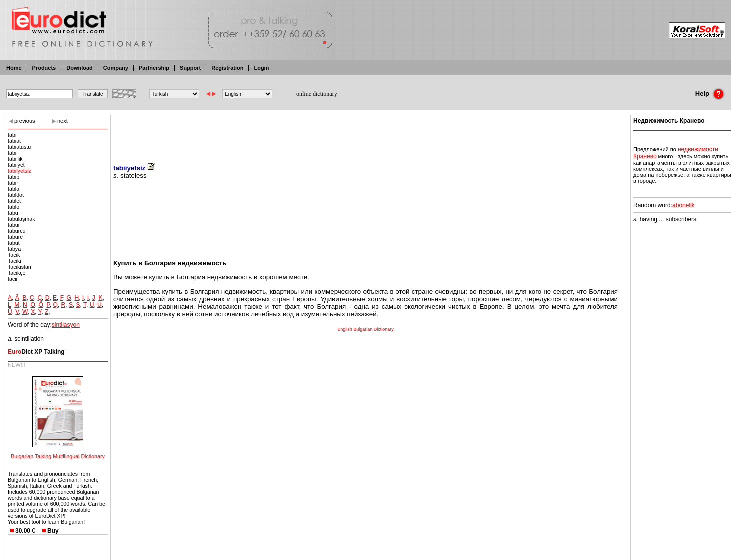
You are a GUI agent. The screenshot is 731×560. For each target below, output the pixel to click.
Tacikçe (17, 273)
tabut (14, 243)
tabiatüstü (19, 147)
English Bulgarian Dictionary (365, 329)
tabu (13, 213)
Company (116, 68)
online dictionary (317, 94)
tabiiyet (16, 165)
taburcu (17, 231)
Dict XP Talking (36, 352)
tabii (13, 153)
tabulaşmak (22, 219)
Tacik (14, 255)
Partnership (154, 68)
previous (25, 121)
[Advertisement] (366, 132)
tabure (15, 237)
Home (14, 68)
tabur (14, 225)
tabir (13, 183)
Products (44, 68)
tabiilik (15, 159)
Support (190, 68)
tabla (14, 189)
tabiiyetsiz (20, 171)
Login (261, 68)
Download (80, 68)
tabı (12, 135)
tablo (14, 207)
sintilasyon (66, 325)
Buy (53, 531)
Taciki (15, 261)
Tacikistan (20, 267)
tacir (13, 279)
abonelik (683, 205)
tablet (14, 201)
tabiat (14, 141)
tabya (14, 249)
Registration (227, 68)
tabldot (16, 195)
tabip (14, 177)
